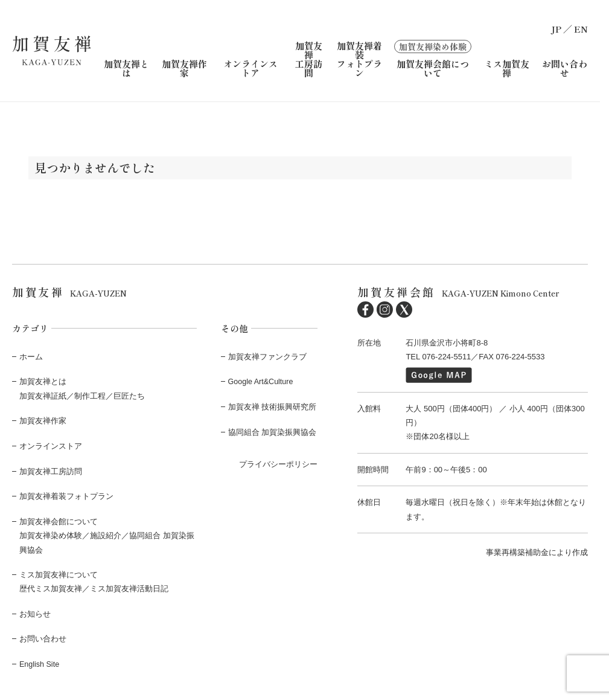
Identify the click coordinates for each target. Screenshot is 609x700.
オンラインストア (250, 68)
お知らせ (35, 613)
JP (556, 29)
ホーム (31, 356)
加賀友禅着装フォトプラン (359, 59)
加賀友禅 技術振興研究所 (273, 406)
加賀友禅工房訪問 (309, 59)
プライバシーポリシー (278, 464)
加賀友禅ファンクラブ (267, 356)
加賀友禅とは (126, 68)
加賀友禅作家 (184, 68)
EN (581, 29)
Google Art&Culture (262, 381)
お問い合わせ (565, 68)
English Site (40, 663)
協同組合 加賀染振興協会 (273, 432)
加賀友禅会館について (433, 58)
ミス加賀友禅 (507, 68)
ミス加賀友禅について (59, 573)
